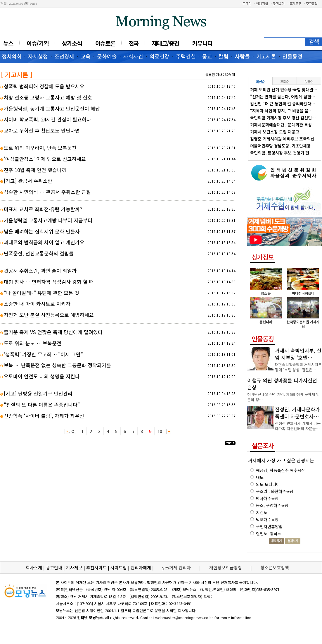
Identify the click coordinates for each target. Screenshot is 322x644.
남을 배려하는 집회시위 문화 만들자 (42, 231)
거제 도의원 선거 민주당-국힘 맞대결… (284, 90)
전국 (134, 43)
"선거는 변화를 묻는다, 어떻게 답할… (283, 97)
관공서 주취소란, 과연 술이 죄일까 (40, 271)
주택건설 (186, 56)
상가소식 (72, 43)
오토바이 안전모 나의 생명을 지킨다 (42, 376)
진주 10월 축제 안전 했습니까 (35, 170)
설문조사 (263, 445)
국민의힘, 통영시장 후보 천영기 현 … (282, 153)
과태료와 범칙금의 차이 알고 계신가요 (44, 242)
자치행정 (38, 56)
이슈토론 (105, 43)
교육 (86, 56)
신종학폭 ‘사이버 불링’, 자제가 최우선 (44, 416)
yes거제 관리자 (177, 567)
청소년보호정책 (275, 567)
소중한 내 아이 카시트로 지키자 (37, 304)
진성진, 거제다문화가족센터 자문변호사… (297, 413)
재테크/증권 (165, 43)
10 (160, 431)
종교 (207, 56)
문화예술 (107, 56)
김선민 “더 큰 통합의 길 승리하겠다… (283, 104)
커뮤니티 (202, 43)
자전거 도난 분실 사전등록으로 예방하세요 (49, 315)
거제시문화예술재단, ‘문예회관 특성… (283, 125)
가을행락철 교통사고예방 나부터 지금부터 (48, 220)
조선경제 (64, 56)
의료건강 (160, 56)
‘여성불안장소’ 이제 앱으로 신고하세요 (45, 159)
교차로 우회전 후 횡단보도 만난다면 (42, 130)
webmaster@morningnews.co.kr (184, 618)
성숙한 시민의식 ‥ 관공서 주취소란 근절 (47, 192)
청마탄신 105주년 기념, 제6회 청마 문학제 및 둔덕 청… (283, 397)
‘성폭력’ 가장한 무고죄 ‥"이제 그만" (43, 354)
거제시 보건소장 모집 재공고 (275, 132)
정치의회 (12, 56)
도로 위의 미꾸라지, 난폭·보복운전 (40, 148)
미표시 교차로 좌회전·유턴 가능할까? (43, 209)
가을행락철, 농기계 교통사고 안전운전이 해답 (52, 108)
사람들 (242, 56)
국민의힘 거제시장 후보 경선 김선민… (283, 118)
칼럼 (224, 56)
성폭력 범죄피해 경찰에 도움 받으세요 (44, 86)
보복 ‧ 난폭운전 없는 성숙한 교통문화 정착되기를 (57, 365)
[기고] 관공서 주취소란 (28, 181)
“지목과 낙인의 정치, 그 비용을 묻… (281, 111)
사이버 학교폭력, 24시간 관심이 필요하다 (47, 119)
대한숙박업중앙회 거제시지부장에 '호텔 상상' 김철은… (298, 367)
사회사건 (133, 56)
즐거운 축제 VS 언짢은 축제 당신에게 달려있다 (53, 332)
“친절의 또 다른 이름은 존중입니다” (42, 405)
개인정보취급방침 (226, 567)
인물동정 (292, 56)
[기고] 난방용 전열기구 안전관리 (38, 393)
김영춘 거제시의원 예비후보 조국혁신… (284, 139)
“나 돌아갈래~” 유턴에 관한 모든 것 (41, 293)
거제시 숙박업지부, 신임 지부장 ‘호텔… (298, 354)
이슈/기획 (38, 43)
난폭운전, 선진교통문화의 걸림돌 (39, 253)
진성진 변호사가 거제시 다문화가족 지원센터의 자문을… (298, 426)
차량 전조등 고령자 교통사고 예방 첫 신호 (48, 97)
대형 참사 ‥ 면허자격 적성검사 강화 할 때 (49, 282)
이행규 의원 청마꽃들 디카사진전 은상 (282, 384)
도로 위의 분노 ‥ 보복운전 (33, 343)
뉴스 (8, 43)
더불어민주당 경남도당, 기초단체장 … (283, 146)
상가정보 (263, 257)
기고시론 (266, 56)
